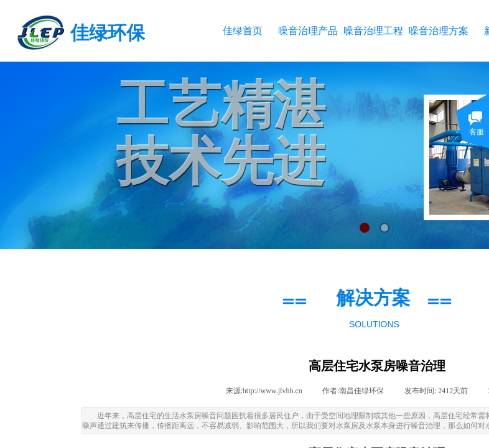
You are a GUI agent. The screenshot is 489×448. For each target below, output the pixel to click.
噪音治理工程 (373, 31)
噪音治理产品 (308, 31)
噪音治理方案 (438, 31)
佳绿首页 (243, 31)
